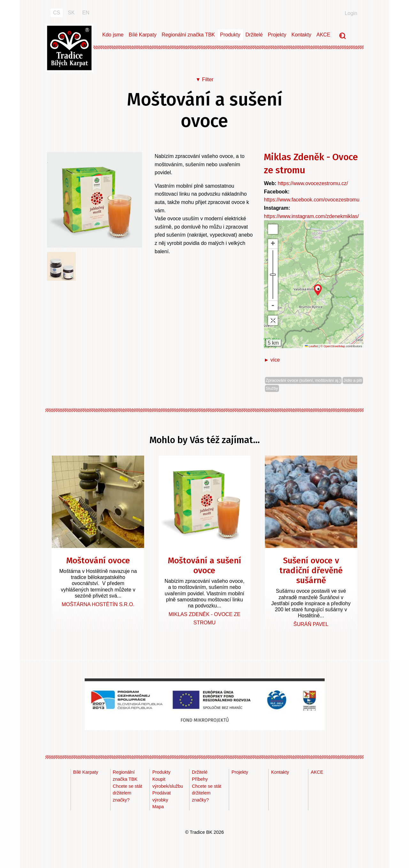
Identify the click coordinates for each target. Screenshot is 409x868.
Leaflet (311, 346)
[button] (318, 290)
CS (57, 13)
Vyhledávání (343, 36)
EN (86, 13)
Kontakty (301, 35)
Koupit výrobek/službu (168, 783)
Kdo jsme (113, 35)
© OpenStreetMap (333, 346)
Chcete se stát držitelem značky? (127, 793)
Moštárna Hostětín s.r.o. (98, 604)
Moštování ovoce (98, 561)
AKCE (323, 35)
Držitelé (254, 35)
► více (272, 360)
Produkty (230, 35)
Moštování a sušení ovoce (204, 566)
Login (351, 13)
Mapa (158, 807)
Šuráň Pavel (311, 624)
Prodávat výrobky (162, 796)
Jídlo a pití (353, 380)
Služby (272, 388)
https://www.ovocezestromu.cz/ (313, 183)
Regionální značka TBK (188, 35)
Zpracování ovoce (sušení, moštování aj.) (303, 380)
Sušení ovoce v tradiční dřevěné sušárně (311, 571)
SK (71, 13)
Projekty (277, 35)
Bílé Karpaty (143, 35)
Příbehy (200, 779)
